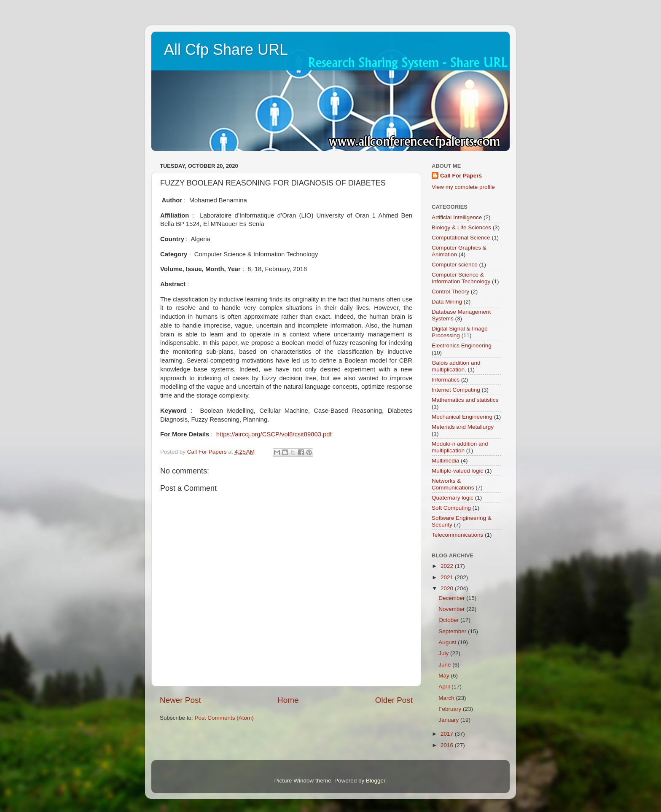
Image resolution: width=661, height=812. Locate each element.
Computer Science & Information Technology (461, 278)
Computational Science (461, 238)
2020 (448, 588)
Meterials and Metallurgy (463, 427)
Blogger (376, 781)
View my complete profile (463, 187)
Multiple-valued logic (457, 471)
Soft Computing (451, 508)
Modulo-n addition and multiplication (460, 447)
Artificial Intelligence (457, 217)
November (452, 609)
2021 (448, 577)
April (445, 687)
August (448, 642)
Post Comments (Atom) (224, 718)
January (449, 720)
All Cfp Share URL (226, 50)
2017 (448, 734)
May (445, 676)
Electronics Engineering (462, 346)
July (444, 653)
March (447, 698)
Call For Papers (461, 176)
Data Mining (447, 302)
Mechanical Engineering (462, 417)
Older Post (394, 700)
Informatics (446, 380)
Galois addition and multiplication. (456, 366)
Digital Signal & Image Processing (460, 332)
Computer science (455, 265)
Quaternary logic (453, 498)
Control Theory (450, 292)
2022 (448, 566)
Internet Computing (456, 390)
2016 (448, 745)
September (453, 631)
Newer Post (180, 700)
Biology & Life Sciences (461, 227)
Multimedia (445, 461)
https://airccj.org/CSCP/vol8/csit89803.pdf (274, 434)
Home (288, 700)
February (451, 709)
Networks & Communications (453, 484)
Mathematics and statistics (465, 400)
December (452, 598)
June (445, 665)
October (449, 620)
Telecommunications (457, 535)
